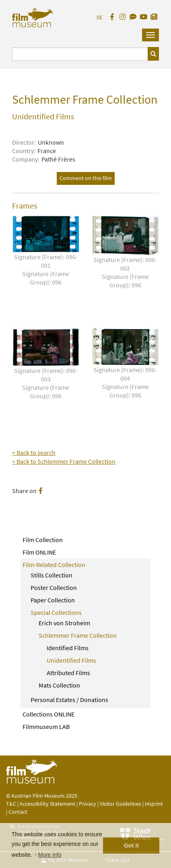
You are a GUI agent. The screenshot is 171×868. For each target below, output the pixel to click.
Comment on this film (86, 178)
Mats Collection (59, 685)
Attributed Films (68, 673)
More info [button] (49, 855)
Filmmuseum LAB (46, 727)
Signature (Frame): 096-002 (126, 272)
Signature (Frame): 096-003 (46, 383)
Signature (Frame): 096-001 (46, 270)
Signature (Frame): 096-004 (126, 383)
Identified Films (68, 648)
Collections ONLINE (48, 714)
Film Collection (43, 540)
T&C (11, 804)
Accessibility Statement (48, 804)
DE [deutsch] (100, 17)
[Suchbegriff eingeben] (80, 54)
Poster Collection (54, 588)
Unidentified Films (71, 660)
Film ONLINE (39, 552)
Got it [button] (131, 845)
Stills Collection (52, 575)
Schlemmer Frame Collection (78, 635)
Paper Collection (53, 600)
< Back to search (34, 452)
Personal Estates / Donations (69, 700)
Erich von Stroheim (64, 623)
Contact (18, 812)
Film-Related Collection (54, 565)
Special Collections (56, 612)
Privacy (88, 804)
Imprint (154, 804)
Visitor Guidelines (121, 804)
